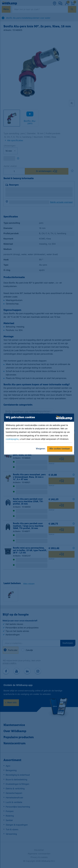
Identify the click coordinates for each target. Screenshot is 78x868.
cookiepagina (12, 439)
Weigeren (41, 449)
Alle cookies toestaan (60, 449)
